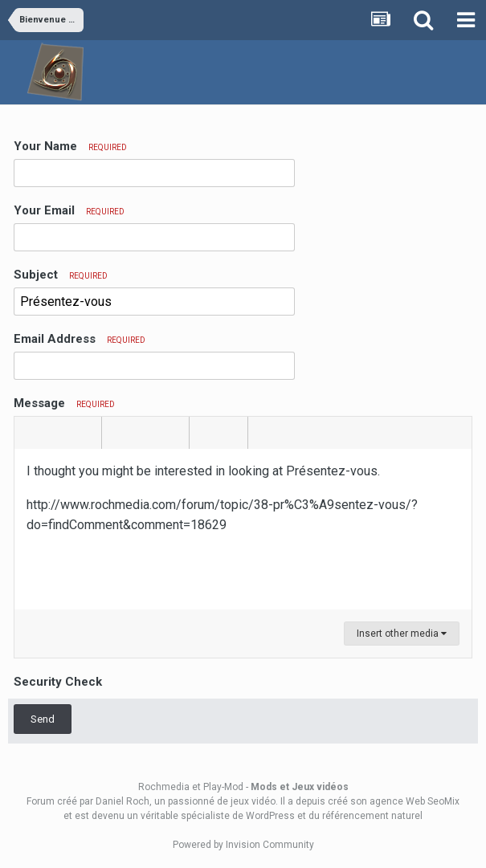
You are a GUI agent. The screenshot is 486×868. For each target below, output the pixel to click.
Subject (61, 275)
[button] (29, 433)
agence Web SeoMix (415, 801)
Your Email (69, 210)
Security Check (58, 682)
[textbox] (243, 529)
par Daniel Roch (114, 801)
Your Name (70, 146)
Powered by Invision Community (243, 845)
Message (64, 403)
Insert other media (402, 634)
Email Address (80, 339)
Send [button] (43, 719)
